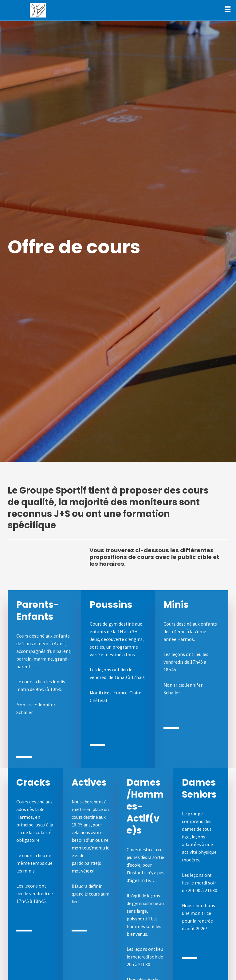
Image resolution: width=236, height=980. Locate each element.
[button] (228, 9)
